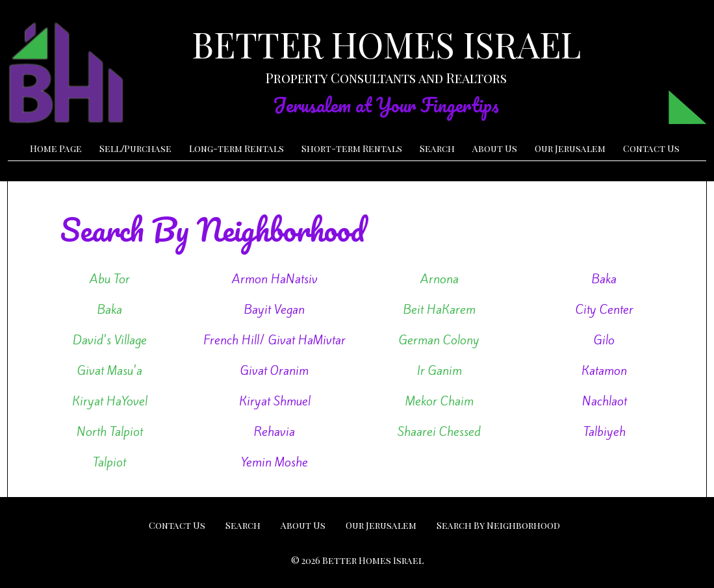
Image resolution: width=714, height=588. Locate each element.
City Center (605, 309)
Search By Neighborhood (498, 525)
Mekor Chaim (440, 401)
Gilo (604, 340)
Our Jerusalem (570, 148)
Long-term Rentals (236, 148)
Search (437, 148)
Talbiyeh (605, 431)
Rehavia (274, 431)
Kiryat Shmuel (275, 401)
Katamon (604, 370)
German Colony (439, 340)
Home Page (56, 148)
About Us (495, 148)
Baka (604, 279)
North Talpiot (110, 431)
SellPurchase (135, 148)
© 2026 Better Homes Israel (357, 560)
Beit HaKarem (440, 309)
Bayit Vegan (274, 309)
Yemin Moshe (274, 462)
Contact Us (651, 148)
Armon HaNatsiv (275, 279)
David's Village (110, 340)
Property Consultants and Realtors (386, 78)
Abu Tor (110, 279)
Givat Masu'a (110, 370)
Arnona (440, 279)
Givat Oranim (274, 370)
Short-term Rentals (352, 148)
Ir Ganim (440, 370)
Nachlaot (605, 401)
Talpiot (109, 462)
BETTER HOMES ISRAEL (386, 44)
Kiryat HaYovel (110, 401)
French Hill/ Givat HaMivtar (274, 340)
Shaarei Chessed (439, 431)
